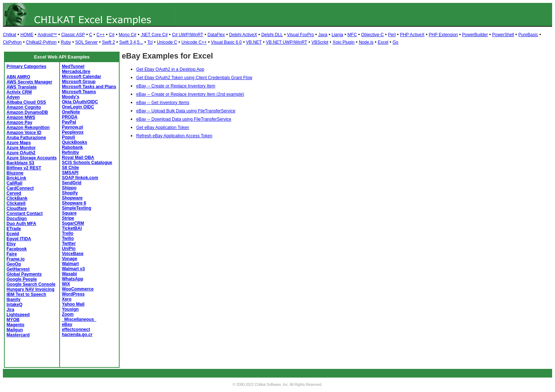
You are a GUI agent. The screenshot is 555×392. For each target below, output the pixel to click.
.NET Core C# (154, 35)
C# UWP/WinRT (188, 35)
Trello (68, 233)
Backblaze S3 (20, 163)
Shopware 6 (74, 203)
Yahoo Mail (73, 304)
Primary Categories (26, 66)
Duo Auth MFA (21, 224)
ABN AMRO (18, 77)
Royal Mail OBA (78, 158)
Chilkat (10, 35)
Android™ (47, 35)
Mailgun (15, 330)
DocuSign (17, 219)
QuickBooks (74, 142)
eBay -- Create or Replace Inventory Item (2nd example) (190, 94)
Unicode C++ (194, 42)
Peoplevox (73, 132)
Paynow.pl (72, 127)
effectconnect (76, 329)
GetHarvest (18, 269)
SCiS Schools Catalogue (87, 163)
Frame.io (16, 259)
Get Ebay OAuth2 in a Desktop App (170, 69)
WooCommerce (78, 289)
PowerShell (503, 35)
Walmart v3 (73, 269)
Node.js (366, 42)
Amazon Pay (19, 122)
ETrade (14, 229)
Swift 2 (108, 42)
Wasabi (69, 274)
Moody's (70, 97)
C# (111, 35)
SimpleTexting (76, 208)
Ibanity (14, 300)
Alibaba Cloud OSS (26, 102)
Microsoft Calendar (81, 77)
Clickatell (16, 203)
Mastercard (18, 335)
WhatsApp (72, 279)
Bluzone (15, 173)
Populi (68, 137)
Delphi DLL (272, 35)
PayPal (69, 122)
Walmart (70, 264)
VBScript (320, 42)
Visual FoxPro (300, 35)
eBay (67, 324)
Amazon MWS (21, 117)
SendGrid (72, 183)
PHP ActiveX (412, 35)
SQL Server (86, 42)
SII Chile (70, 168)
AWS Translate (21, 87)
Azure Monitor (21, 148)
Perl (392, 35)
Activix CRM (19, 92)
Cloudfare (17, 208)
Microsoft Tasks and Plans (89, 87)
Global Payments (24, 274)
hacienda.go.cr (77, 335)
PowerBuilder (475, 35)
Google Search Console (31, 284)
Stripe (68, 218)
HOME (27, 35)
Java (323, 35)
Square (69, 213)
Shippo (69, 188)
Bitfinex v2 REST (24, 168)
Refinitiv (70, 152)
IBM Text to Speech (26, 294)
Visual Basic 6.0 (226, 42)
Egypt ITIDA (19, 239)
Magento (15, 325)
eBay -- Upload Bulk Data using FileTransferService (186, 111)
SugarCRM (73, 223)
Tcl (150, 42)
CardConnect (20, 188)
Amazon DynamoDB (27, 112)
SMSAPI (70, 173)
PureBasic (528, 35)
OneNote (71, 112)
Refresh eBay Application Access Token (174, 136)
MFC (352, 35)
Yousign (70, 309)
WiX (66, 284)
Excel (383, 42)
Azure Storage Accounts (32, 158)
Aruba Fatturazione (26, 138)
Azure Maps (19, 143)
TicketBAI (72, 228)
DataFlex (216, 35)
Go (396, 42)
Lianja (337, 35)
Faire (12, 254)
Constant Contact (25, 214)
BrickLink (16, 178)
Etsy (11, 244)
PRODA (70, 117)
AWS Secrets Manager (29, 82)
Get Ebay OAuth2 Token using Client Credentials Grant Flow (194, 78)
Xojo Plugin (343, 42)
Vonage (69, 259)
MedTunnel (73, 66)
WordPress (73, 294)
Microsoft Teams (79, 92)
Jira (10, 310)
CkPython (12, 42)
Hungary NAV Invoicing (30, 289)
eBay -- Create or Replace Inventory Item (176, 86)
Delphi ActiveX (243, 35)
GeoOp (14, 264)
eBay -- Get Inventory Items (163, 103)
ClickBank (17, 198)
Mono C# (128, 35)
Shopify (70, 193)
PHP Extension (444, 35)
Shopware (72, 198)
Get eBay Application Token (163, 128)
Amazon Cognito (24, 107)
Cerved (14, 193)
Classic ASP (73, 35)
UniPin (69, 249)
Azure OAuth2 (21, 153)
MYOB (13, 320)
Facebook (17, 249)
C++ (101, 35)
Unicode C (167, 42)
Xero (67, 299)
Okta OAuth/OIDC (80, 102)
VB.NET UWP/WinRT (287, 42)
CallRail (14, 183)
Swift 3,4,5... (131, 42)
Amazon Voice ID (24, 133)
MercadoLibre (76, 72)
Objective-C (372, 35)
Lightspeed (18, 315)
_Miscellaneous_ (79, 319)
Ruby (66, 42)
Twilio (68, 238)
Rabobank (72, 147)
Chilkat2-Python (41, 42)
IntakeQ (14, 305)
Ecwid (13, 234)
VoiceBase (73, 254)
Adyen (13, 97)
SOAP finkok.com (80, 178)
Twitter (69, 244)
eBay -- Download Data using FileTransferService (184, 119)
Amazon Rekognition (28, 128)
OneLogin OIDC (78, 107)
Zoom (68, 314)
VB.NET (254, 42)
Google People (22, 279)
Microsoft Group (79, 82)
